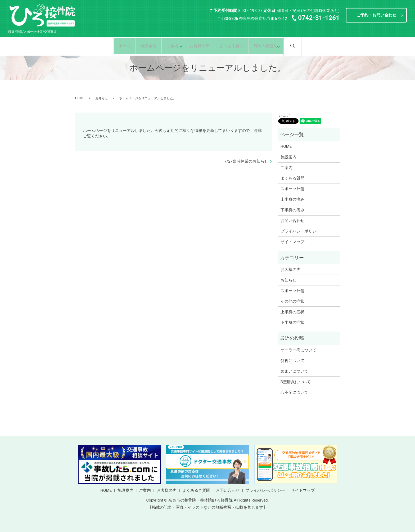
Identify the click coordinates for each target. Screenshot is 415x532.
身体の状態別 (271, 46)
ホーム (118, 46)
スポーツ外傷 (292, 189)
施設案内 (144, 46)
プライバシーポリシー (300, 231)
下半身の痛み (292, 210)
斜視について (292, 361)
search (305, 46)
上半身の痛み (292, 199)
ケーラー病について (298, 350)
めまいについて (294, 371)
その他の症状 (292, 301)
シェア (284, 115)
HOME (80, 98)
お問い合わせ (292, 221)
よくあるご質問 (196, 490)
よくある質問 (235, 46)
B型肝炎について (296, 382)
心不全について (294, 392)
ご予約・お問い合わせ (376, 15)
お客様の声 (201, 46)
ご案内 (170, 46)
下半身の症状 (292, 323)
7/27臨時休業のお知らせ (246, 161)
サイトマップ (292, 242)
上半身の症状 (292, 312)
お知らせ (102, 98)
